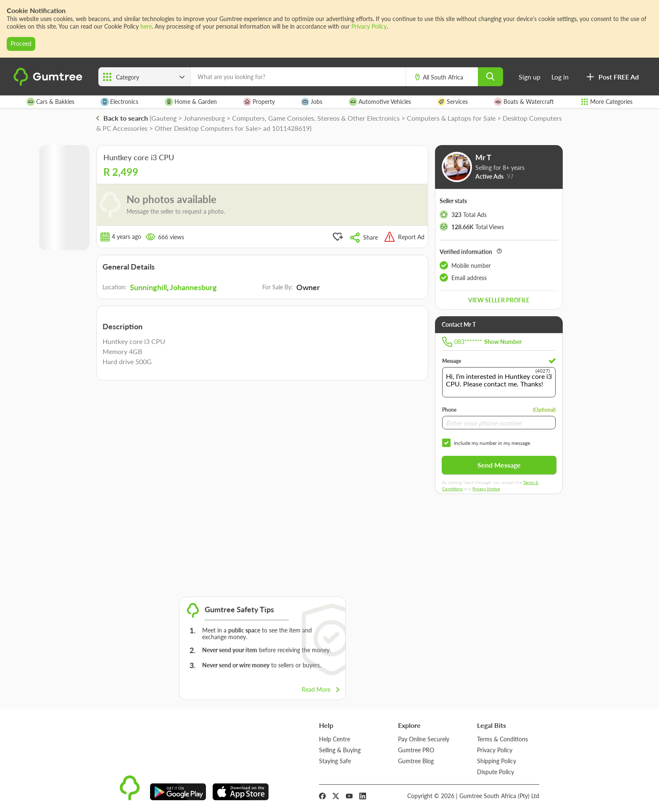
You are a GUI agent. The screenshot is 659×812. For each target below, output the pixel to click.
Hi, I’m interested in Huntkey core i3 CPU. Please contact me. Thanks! (499, 382)
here (146, 26)
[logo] (49, 84)
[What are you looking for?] (298, 77)
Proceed (21, 44)
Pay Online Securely (424, 739)
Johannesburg (193, 287)
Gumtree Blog (416, 761)
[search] (490, 77)
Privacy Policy (369, 26)
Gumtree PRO (416, 750)
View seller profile (499, 300)
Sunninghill (148, 287)
